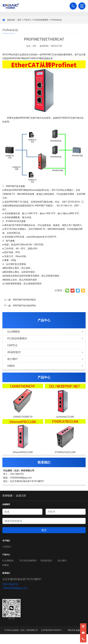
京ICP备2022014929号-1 (51, 630)
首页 (19, 20)
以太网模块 (46, 332)
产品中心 (27, 20)
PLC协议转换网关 (41, 20)
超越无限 (21, 496)
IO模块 (46, 366)
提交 (44, 530)
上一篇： (20, 300)
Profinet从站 (56, 20)
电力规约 (46, 359)
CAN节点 (12, 345)
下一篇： (20, 306)
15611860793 (10, 584)
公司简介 (7, 547)
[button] (72, 6)
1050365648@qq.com (15, 588)
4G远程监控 (46, 352)
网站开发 (72, 630)
